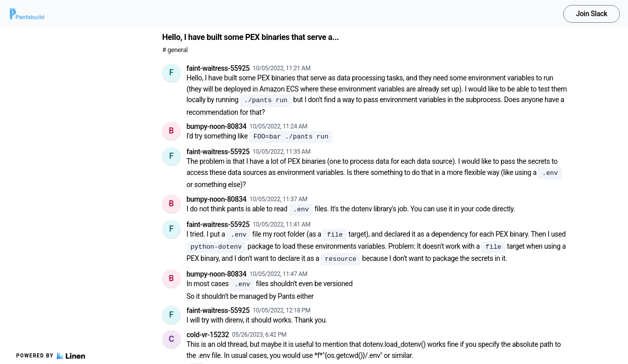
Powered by (51, 356)
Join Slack (592, 14)
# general (175, 50)
